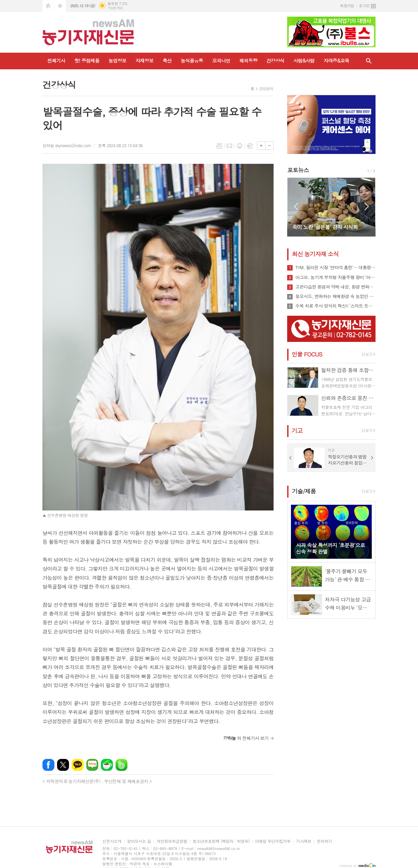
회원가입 (347, 6)
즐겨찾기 (60, 6)
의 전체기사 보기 (246, 738)
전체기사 (56, 60)
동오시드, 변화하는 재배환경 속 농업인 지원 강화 (335, 296)
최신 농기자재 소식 (315, 254)
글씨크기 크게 (261, 146)
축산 (167, 60)
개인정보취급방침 (172, 841)
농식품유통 (192, 60)
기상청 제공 (115, 8)
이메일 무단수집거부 (273, 841)
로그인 (364, 6)
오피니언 (221, 60)
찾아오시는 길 (139, 841)
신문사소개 (112, 841)
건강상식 (275, 60)
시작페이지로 (48, 6)
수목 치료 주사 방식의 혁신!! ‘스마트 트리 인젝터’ (335, 306)
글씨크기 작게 (269, 146)
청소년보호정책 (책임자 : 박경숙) (221, 841)
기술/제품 (304, 491)
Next (367, 206)
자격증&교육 (336, 60)
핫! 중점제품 (87, 60)
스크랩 (250, 146)
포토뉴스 (298, 170)
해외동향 (248, 60)
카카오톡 (78, 765)
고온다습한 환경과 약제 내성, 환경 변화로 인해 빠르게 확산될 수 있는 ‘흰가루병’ (335, 287)
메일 (229, 146)
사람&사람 (304, 60)
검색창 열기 (369, 61)
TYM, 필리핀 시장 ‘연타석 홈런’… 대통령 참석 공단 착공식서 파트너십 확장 (335, 267)
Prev (296, 206)
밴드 (121, 765)
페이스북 (48, 765)
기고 (297, 431)
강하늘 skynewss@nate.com (67, 145)
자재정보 (145, 60)
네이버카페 (107, 765)
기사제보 (304, 841)
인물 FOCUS (307, 354)
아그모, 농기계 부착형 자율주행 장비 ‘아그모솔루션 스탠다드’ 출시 (335, 277)
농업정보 (117, 60)
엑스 (63, 765)
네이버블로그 (92, 765)
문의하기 (324, 841)
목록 (219, 146)
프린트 (240, 146)
